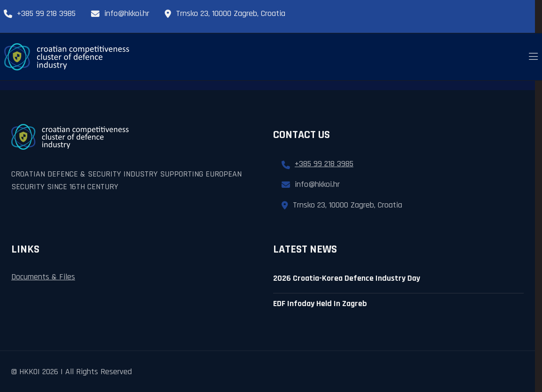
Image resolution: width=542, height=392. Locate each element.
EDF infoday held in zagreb (320, 304)
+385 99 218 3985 (40, 13)
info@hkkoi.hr (120, 13)
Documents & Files (43, 277)
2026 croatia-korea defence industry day (347, 278)
